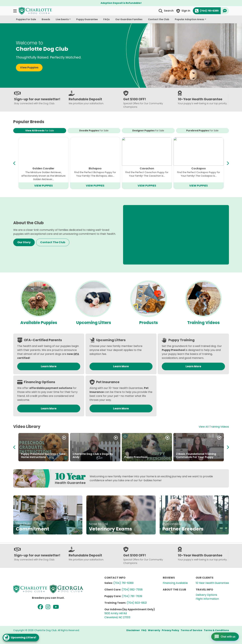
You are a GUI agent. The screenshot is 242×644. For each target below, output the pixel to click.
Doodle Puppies (94, 131)
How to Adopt (30, 457)
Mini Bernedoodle (95, 168)
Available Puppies (39, 323)
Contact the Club (159, 19)
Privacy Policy (170, 630)
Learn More (49, 366)
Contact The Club (53, 242)
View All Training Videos (214, 427)
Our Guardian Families (129, 19)
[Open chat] (224, 636)
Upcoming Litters (94, 323)
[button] (15, 11)
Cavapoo (44, 168)
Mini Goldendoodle (147, 168)
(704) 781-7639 (132, 596)
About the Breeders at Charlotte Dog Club (146, 455)
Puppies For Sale (26, 19)
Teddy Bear (198, 168)
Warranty (154, 630)
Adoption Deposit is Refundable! (121, 3)
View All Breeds (40, 131)
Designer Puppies (148, 131)
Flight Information (207, 599)
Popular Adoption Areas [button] (189, 19)
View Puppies (29, 67)
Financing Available (175, 583)
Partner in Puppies (85, 457)
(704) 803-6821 (137, 603)
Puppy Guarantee (87, 19)
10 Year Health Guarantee (212, 583)
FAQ (144, 630)
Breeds (46, 19)
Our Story (24, 242)
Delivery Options (206, 595)
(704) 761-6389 (123, 583)
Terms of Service (191, 630)
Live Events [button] (62, 19)
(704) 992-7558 (132, 590)
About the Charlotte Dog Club (196, 457)
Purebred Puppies (202, 131)
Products (149, 323)
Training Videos (203, 323)
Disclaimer (133, 630)
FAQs (107, 19)
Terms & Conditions (216, 630)
